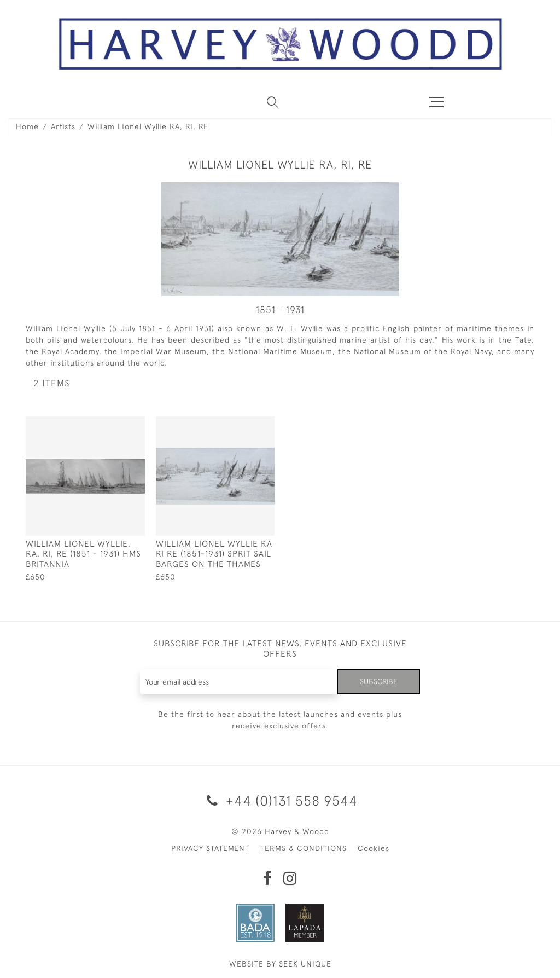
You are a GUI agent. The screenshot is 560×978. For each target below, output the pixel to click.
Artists (63, 126)
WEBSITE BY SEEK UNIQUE (280, 964)
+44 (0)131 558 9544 (280, 800)
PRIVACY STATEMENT (210, 848)
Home (27, 126)
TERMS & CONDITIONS (304, 848)
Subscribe (378, 681)
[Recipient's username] (239, 682)
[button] (272, 102)
